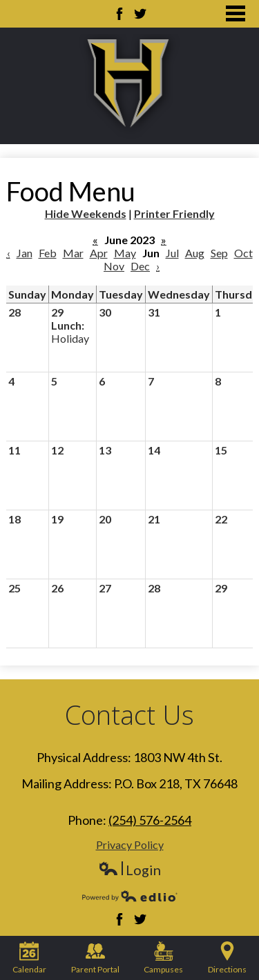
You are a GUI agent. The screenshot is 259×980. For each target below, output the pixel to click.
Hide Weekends (86, 213)
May (125, 253)
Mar (73, 253)
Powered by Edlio (130, 896)
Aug (195, 253)
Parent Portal (95, 958)
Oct (243, 253)
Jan (25, 253)
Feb (48, 253)
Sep (219, 253)
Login (129, 870)
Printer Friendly (174, 213)
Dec (140, 266)
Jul (172, 253)
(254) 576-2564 (150, 820)
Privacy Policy (130, 844)
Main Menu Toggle (236, 13)
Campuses (163, 958)
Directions (227, 958)
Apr (99, 253)
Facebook (119, 14)
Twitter (140, 14)
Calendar (29, 958)
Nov (114, 266)
